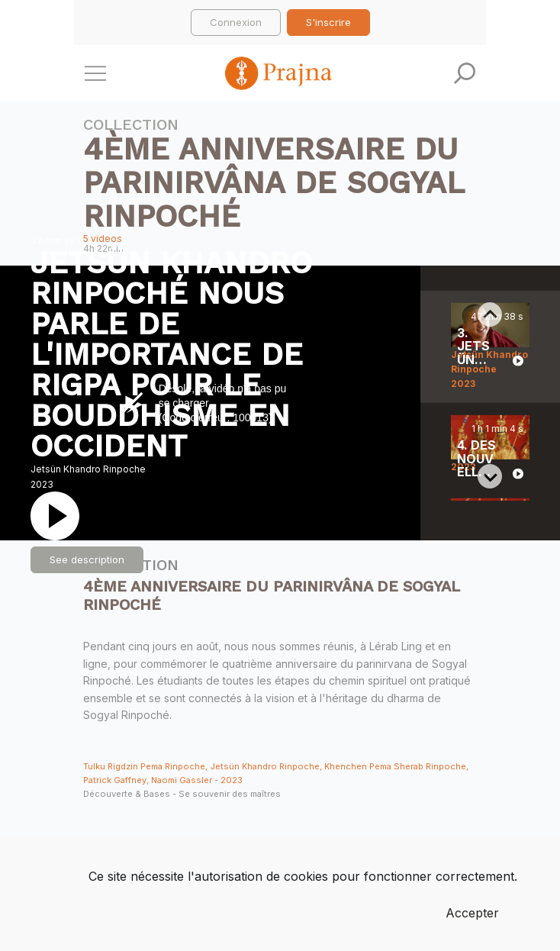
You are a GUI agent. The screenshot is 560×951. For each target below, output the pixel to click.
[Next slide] (490, 476)
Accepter (472, 913)
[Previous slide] (490, 314)
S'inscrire (328, 22)
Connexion (236, 22)
